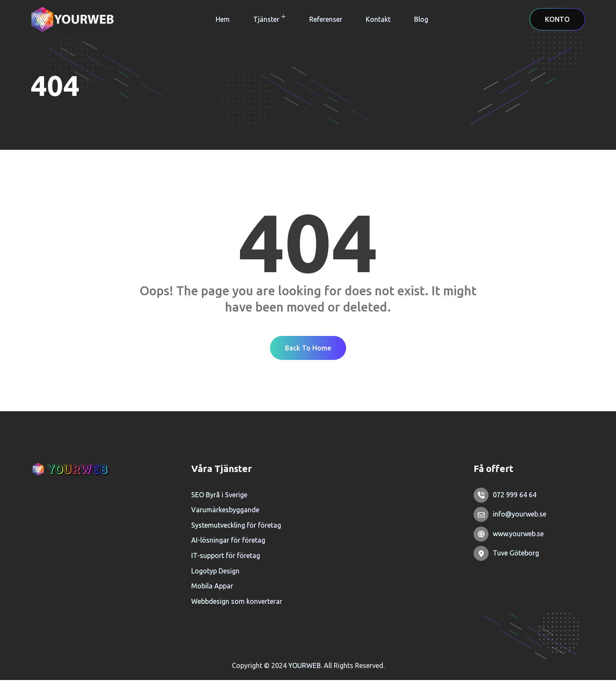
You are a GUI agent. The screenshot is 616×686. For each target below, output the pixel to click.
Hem (223, 19)
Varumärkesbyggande (225, 516)
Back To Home (308, 353)
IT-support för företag (226, 561)
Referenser (326, 19)
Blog (421, 19)
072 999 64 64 (515, 501)
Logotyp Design (215, 577)
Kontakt (378, 19)
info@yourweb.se (520, 520)
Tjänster (266, 19)
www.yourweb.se (518, 540)
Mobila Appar (212, 592)
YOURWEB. (306, 671)
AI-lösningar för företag (228, 546)
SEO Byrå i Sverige (219, 501)
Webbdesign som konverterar (237, 607)
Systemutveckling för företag (236, 531)
